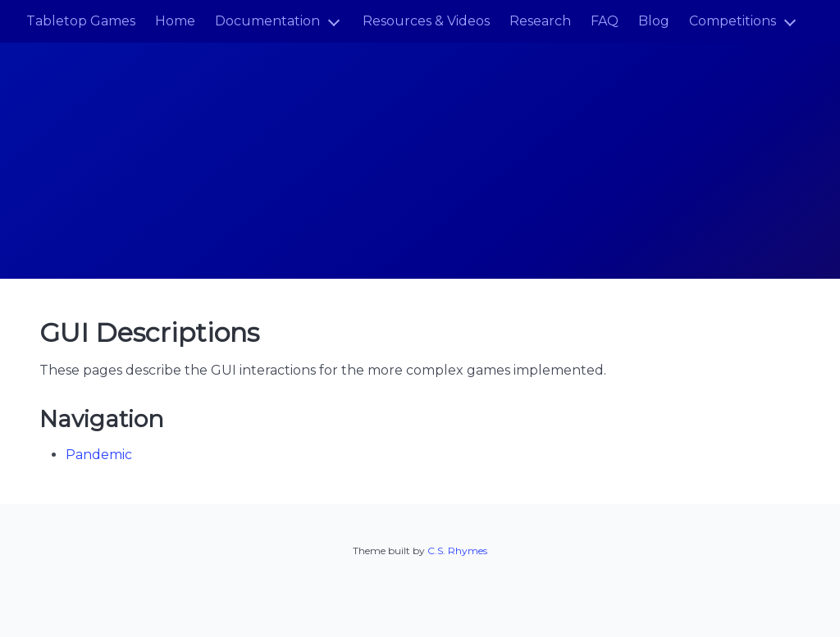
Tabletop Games (81, 21)
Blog (654, 21)
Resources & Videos (426, 21)
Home (175, 21)
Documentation (267, 21)
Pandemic (99, 455)
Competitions (733, 21)
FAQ (605, 21)
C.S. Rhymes (457, 551)
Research (540, 21)
